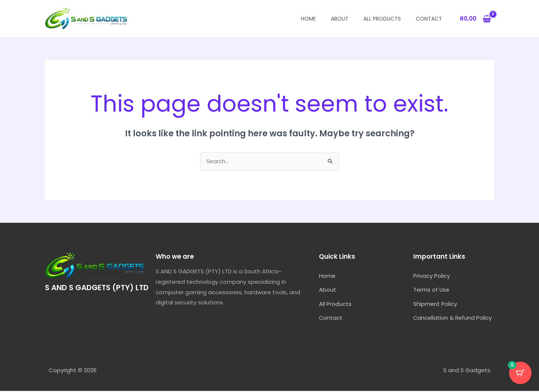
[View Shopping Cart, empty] (476, 19)
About (340, 19)
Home (308, 19)
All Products (382, 19)
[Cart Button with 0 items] (520, 373)
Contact (429, 19)
